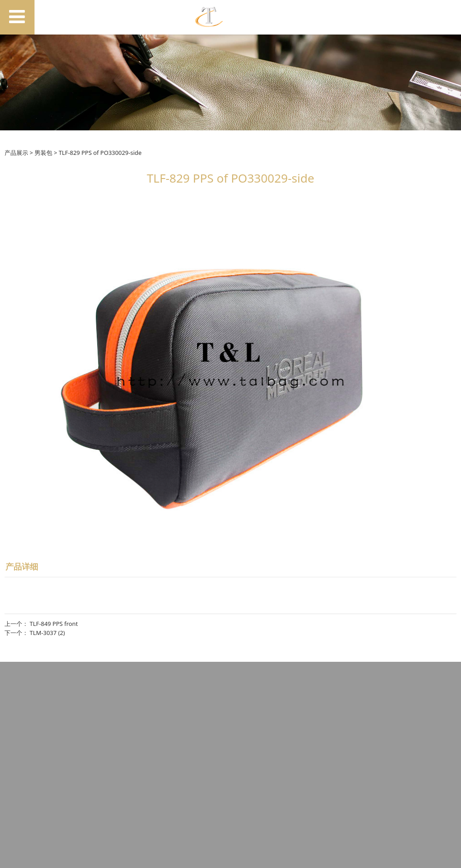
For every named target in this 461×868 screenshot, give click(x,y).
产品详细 (22, 566)
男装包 (43, 153)
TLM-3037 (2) (47, 633)
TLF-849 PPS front (54, 624)
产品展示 (16, 153)
